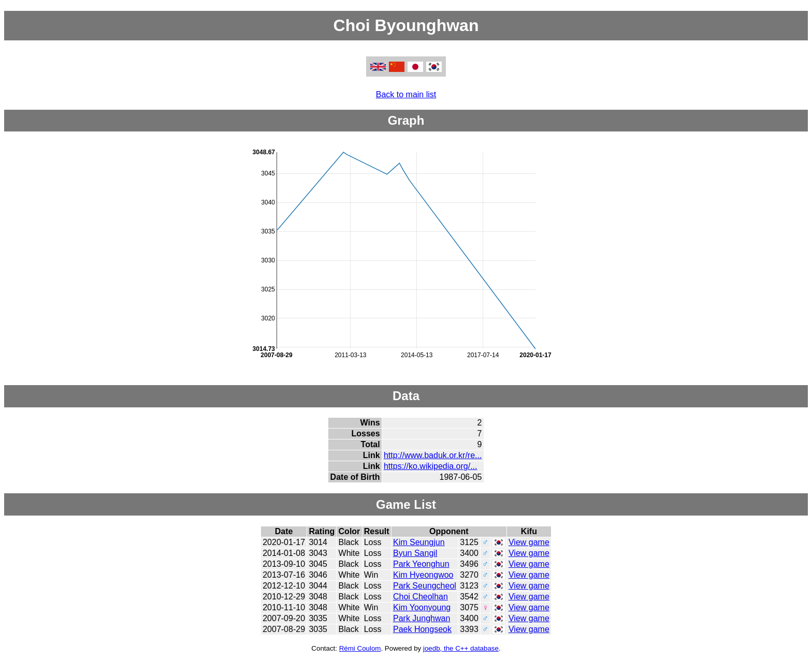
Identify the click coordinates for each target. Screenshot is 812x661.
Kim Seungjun (419, 542)
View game (529, 542)
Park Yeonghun (421, 564)
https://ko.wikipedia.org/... (431, 466)
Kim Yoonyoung (422, 607)
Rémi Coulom (360, 648)
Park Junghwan (422, 618)
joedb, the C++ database (461, 648)
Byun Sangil (415, 553)
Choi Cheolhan (421, 597)
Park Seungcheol (425, 586)
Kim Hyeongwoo (423, 575)
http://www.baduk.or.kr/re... (433, 455)
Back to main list (406, 94)
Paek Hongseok (422, 629)
